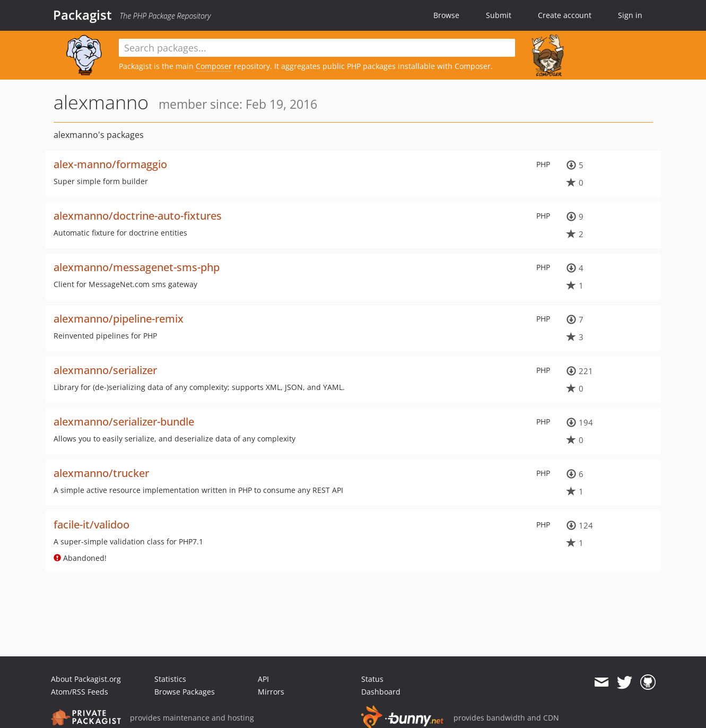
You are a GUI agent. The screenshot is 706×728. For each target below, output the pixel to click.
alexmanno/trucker (101, 473)
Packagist (82, 15)
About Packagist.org (86, 679)
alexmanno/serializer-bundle (124, 422)
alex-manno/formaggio (110, 164)
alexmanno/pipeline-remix (119, 319)
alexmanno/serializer (105, 370)
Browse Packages (185, 692)
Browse (446, 15)
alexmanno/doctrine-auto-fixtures (138, 216)
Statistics (170, 679)
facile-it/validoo (91, 525)
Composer (214, 66)
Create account (565, 15)
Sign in (630, 15)
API (263, 679)
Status (372, 679)
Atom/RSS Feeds (80, 692)
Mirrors (271, 692)
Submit (499, 15)
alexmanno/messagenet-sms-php (137, 267)
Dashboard (381, 692)
